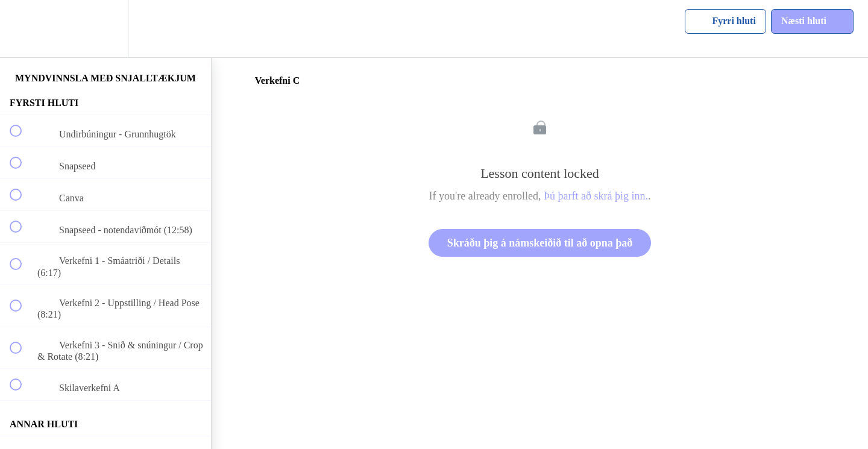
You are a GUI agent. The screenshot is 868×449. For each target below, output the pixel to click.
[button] (22, 29)
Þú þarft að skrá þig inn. (596, 196)
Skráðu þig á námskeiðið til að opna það (540, 243)
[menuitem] (105, 29)
